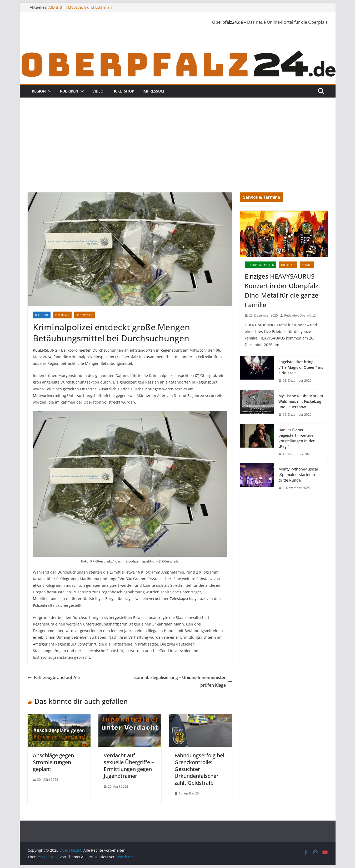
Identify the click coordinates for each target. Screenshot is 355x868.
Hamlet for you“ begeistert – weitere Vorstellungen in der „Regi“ (297, 438)
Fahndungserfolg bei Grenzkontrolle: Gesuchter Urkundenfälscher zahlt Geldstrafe (199, 769)
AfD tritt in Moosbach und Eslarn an (80, 7)
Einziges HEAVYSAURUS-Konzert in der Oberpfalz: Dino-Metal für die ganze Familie (282, 290)
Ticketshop (123, 91)
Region (39, 91)
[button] (49, 91)
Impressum (153, 91)
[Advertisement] (178, 153)
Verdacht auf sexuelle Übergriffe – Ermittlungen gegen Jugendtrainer (129, 766)
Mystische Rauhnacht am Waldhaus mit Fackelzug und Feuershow (301, 401)
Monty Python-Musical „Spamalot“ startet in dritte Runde (298, 475)
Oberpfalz (62, 315)
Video (98, 91)
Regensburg (85, 315)
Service (307, 265)
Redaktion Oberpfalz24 (301, 315)
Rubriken (69, 91)
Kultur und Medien (261, 265)
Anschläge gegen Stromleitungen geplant (53, 762)
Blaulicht (42, 315)
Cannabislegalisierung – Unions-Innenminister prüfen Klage (183, 681)
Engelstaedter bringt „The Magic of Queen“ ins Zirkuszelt (301, 367)
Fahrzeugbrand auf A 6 (54, 677)
